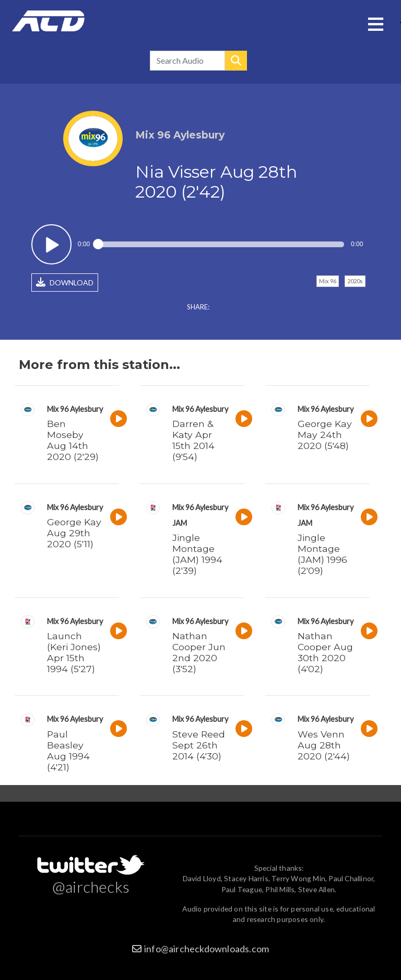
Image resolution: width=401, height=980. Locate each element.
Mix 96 (328, 281)
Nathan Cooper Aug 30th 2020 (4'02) (325, 652)
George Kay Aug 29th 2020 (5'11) (74, 533)
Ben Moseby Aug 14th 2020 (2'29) (73, 440)
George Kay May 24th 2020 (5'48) (325, 435)
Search (236, 61)
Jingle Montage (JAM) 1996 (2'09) (322, 554)
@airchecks (91, 886)
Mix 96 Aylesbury (75, 409)
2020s (355, 281)
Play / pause (51, 244)
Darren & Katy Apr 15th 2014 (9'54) (193, 440)
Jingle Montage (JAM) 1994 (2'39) (197, 554)
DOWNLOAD (65, 282)
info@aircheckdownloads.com (207, 949)
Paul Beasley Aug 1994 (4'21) (68, 751)
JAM (180, 523)
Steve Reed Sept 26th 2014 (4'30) (199, 745)
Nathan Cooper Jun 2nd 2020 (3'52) (199, 652)
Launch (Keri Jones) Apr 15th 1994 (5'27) (74, 652)
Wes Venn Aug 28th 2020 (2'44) (324, 745)
